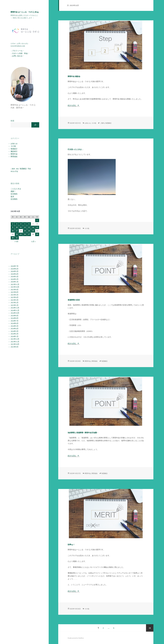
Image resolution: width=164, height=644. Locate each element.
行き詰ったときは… (75, 149)
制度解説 (108, 123)
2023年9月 (15, 347)
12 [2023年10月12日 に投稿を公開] (25, 227)
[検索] (35, 125)
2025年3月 (15, 300)
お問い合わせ (17, 56)
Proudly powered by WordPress (76, 638)
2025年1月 (15, 305)
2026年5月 (15, 271)
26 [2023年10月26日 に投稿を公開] (25, 234)
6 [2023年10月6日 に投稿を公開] (29, 224)
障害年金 (14, 154)
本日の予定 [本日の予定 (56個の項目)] (14, 171)
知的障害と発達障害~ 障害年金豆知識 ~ (83, 433)
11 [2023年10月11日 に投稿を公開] (21, 227)
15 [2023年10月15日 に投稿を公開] (37, 227)
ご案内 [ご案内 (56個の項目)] (13, 169)
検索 (12, 121)
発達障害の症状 (74, 300)
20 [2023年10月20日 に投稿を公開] (29, 231)
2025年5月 (15, 295)
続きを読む (74, 105)
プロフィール (17, 51)
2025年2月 (15, 303)
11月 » (34, 242)
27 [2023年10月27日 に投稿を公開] (29, 234)
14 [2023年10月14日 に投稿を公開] (33, 227)
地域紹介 (14, 149)
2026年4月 (15, 274)
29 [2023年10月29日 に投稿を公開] (37, 234)
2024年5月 (15, 326)
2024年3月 (15, 331)
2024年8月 (15, 318)
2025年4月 (15, 297)
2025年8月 (15, 292)
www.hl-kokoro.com (18, 46)
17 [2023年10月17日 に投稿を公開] (17, 231)
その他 (13, 146)
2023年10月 (15, 344)
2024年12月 (15, 308)
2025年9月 (15, 290)
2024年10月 (15, 313)
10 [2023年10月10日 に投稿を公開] (17, 227)
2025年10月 (15, 287)
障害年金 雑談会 (74, 76)
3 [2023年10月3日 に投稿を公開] (17, 224)
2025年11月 (15, 284)
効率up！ (71, 545)
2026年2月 (15, 279)
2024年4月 (15, 329)
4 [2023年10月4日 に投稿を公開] (21, 224)
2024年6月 (15, 323)
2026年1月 (15, 282)
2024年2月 (15, 334)
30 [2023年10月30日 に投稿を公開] (13, 238)
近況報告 (14, 194)
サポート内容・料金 (20, 53)
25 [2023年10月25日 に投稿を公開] (21, 234)
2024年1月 (15, 336)
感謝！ (13, 191)
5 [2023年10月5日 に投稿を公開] (25, 224)
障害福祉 (14, 157)
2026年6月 (15, 269)
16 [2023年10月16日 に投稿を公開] (13, 231)
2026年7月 (15, 266)
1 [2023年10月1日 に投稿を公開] (37, 220)
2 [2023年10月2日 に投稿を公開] (13, 224)
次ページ (150, 628)
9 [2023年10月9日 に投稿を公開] (13, 227)
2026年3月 (15, 277)
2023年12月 (15, 339)
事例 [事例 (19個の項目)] (17, 169)
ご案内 (102, 123)
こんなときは (16, 189)
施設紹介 (14, 151)
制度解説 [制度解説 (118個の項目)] (23, 169)
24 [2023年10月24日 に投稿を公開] (17, 234)
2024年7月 (15, 321)
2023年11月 (15, 342)
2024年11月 (15, 310)
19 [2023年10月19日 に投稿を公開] (25, 231)
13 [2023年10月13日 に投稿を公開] (29, 227)
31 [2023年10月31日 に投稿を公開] (17, 238)
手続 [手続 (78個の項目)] (29, 169)
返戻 (12, 197)
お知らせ (14, 144)
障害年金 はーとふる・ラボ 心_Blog (25, 12)
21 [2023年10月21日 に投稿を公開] (33, 231)
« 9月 (16, 242)
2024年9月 (15, 316)
